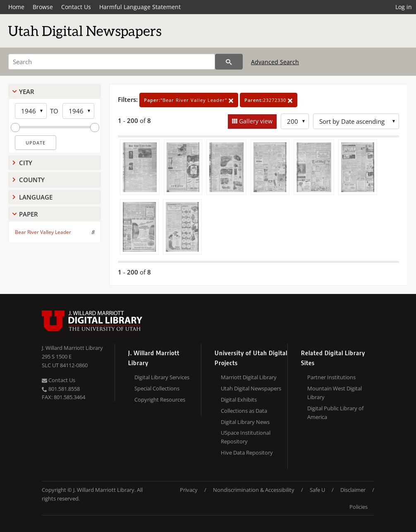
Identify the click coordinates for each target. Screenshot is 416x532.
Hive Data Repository (247, 453)
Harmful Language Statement (140, 7)
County (32, 180)
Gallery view (255, 121)
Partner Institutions (331, 377)
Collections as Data (244, 411)
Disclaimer (353, 490)
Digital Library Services (162, 377)
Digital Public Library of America (335, 413)
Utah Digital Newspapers (251, 388)
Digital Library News (245, 422)
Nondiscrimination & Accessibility (254, 490)
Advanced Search (275, 62)
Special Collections (157, 388)
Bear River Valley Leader (43, 232)
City (26, 163)
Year (27, 91)
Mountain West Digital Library (335, 393)
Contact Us (76, 7)
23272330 (269, 100)
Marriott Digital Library (249, 377)
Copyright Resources (160, 400)
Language (36, 197)
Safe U (317, 490)
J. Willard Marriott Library (72, 348)
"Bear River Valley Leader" (189, 100)
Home (16, 7)
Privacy (189, 490)
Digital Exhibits (239, 400)
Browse (43, 7)
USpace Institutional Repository (246, 437)
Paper (29, 214)
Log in (404, 7)
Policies (359, 507)
